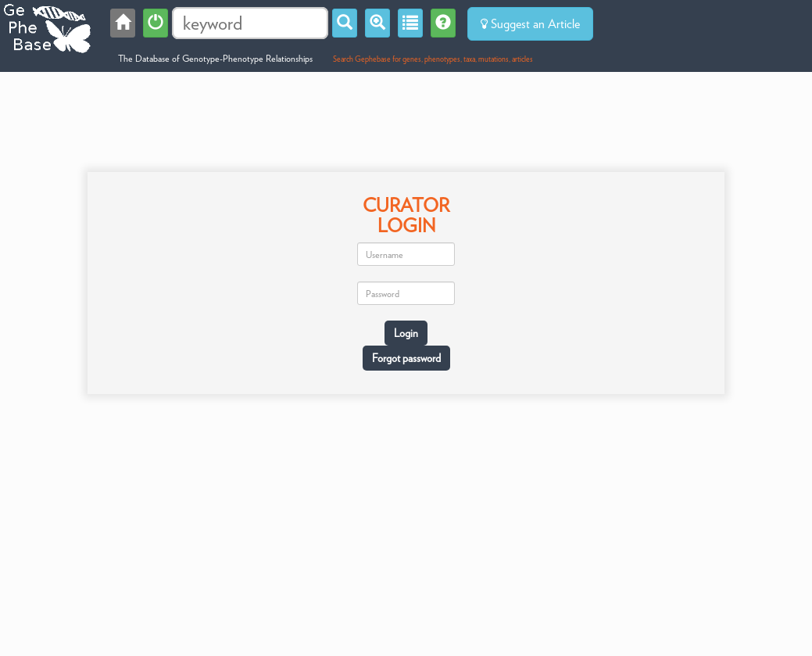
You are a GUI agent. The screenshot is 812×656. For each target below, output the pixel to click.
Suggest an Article (530, 24)
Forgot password (406, 358)
